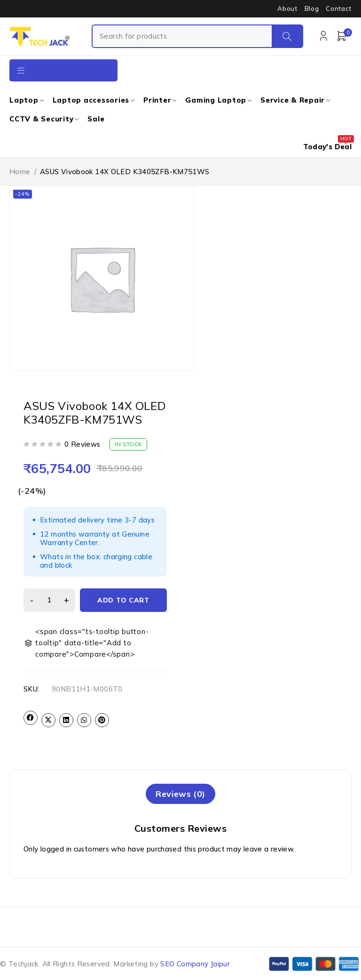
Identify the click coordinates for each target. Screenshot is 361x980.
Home (20, 172)
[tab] (180, 794)
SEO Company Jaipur (195, 964)
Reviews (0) (180, 794)
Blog (312, 8)
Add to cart (123, 600)
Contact (339, 8)
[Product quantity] (49, 600)
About (287, 8)
